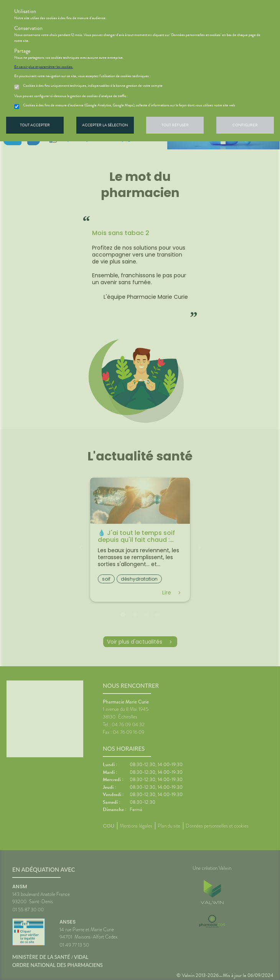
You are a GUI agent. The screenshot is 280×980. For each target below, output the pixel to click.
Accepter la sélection (105, 125)
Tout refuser (175, 125)
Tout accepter (35, 125)
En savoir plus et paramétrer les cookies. (44, 67)
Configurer (245, 125)
